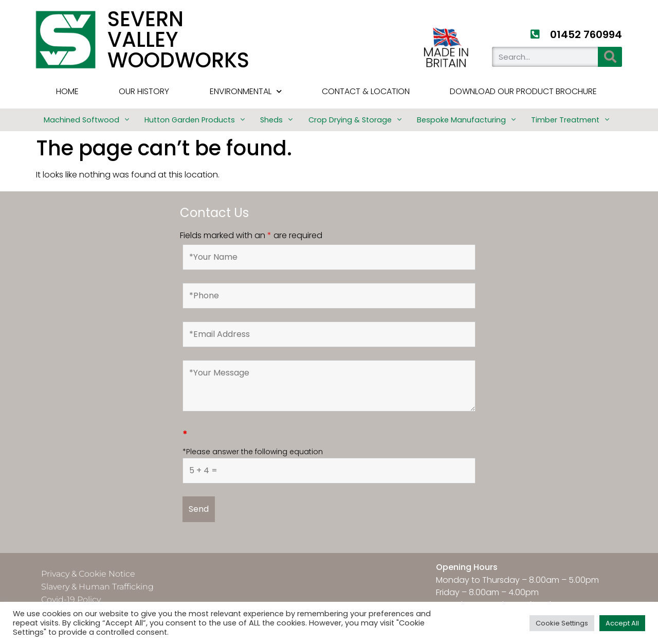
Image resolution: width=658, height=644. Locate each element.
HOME (67, 91)
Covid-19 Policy (71, 600)
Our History (144, 91)
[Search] (610, 57)
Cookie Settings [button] (562, 623)
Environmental (246, 91)
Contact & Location (366, 91)
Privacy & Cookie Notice (88, 574)
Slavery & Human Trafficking (97, 587)
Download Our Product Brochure (523, 91)
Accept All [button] (622, 623)
